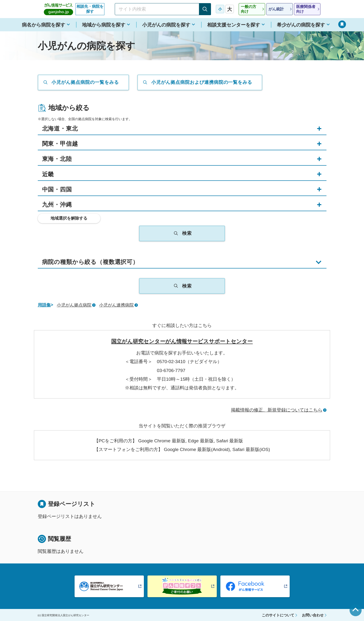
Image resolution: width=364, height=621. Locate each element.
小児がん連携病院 (116, 305)
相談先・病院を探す (90, 9)
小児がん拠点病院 (74, 305)
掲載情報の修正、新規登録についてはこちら (277, 410)
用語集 (44, 305)
